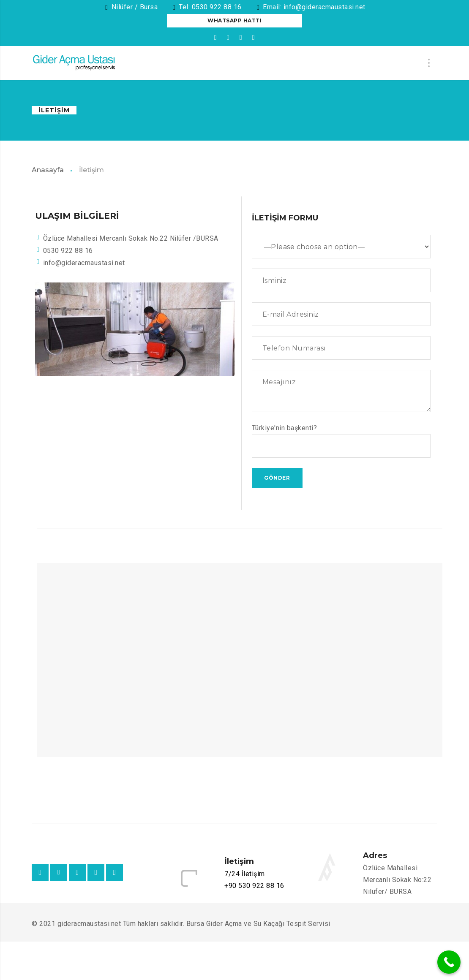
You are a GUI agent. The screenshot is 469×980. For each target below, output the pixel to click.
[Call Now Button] (449, 962)
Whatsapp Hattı (234, 20)
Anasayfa (48, 170)
